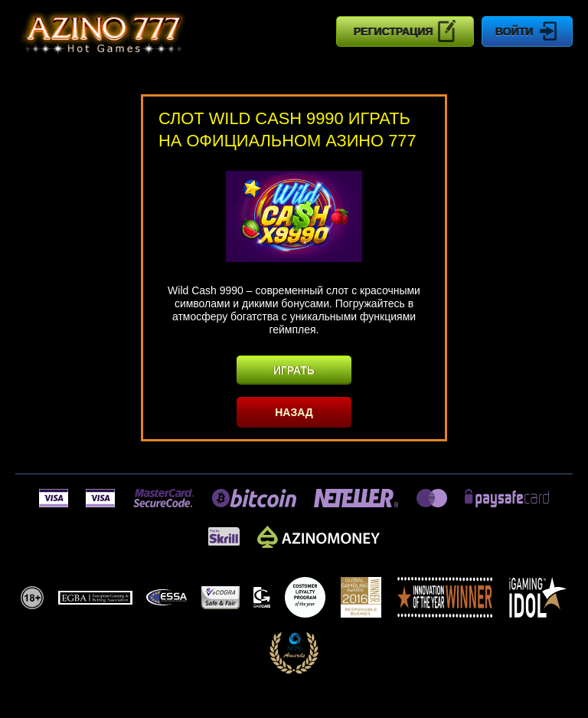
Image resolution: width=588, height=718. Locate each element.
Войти (527, 31)
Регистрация (405, 31)
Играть (294, 370)
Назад (294, 412)
